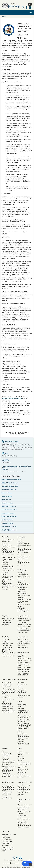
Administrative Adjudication (24, 764)
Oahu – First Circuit (7, 840)
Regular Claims (21, 742)
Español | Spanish (7, 520)
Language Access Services (24, 621)
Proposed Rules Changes (8, 787)
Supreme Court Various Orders (8, 789)
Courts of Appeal (6, 838)
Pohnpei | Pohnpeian (8, 513)
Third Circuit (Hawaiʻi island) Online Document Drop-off (24, 549)
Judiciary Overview (7, 703)
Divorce (20, 714)
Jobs (5, 453)
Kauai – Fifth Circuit (7, 845)
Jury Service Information (8, 619)
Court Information (6, 621)
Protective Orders (22, 734)
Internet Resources (7, 798)
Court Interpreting (7, 753)
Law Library (21, 554)
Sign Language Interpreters (24, 626)
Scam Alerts (5, 565)
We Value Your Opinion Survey (8, 850)
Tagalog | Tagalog (7, 523)
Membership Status (22, 593)
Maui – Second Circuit (7, 841)
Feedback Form (6, 589)
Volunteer (5, 574)
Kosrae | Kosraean (7, 503)
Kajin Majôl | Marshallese (9, 510)
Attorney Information (23, 558)
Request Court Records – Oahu (24, 729)
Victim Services (21, 721)
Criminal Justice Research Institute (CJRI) (24, 809)
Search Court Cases (10, 442)
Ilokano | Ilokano (7, 493)
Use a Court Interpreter (23, 628)
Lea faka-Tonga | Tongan (9, 526)
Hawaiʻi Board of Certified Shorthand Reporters (8, 540)
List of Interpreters (22, 622)
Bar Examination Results (8, 566)
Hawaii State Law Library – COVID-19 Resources (24, 711)
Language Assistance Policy (24, 619)
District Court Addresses (8, 847)
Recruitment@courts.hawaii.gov (12, 398)
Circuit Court (21, 756)
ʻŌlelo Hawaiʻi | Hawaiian (9, 490)
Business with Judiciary (8, 707)
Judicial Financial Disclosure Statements (9, 587)
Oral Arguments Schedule (8, 570)
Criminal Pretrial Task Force (25, 811)
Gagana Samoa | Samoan (9, 516)
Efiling (6, 460)
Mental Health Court (23, 823)
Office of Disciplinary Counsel (23, 602)
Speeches (20, 694)
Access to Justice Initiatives (24, 658)
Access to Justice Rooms (24, 662)
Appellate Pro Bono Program (25, 660)
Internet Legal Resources (24, 556)
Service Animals (22, 646)
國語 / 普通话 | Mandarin (9, 506)
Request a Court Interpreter (25, 624)
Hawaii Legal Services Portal (25, 667)
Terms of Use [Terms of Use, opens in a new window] (15, 863)
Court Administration (7, 705)
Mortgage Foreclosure (23, 736)
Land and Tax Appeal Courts (25, 762)
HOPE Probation (22, 821)
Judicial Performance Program (7, 583)
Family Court (21, 760)
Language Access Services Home (11, 479)
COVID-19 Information (7, 682)
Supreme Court (22, 751)
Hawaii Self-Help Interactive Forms (24, 665)
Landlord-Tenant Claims (24, 720)
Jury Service (5, 701)
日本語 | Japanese (7, 496)
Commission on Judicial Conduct (23, 767)
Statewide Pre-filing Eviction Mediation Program (16, 468)
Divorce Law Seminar (7, 568)
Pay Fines (4, 549)
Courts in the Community (24, 785)
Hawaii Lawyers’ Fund (23, 597)
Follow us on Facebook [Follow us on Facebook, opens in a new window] (27, 7)
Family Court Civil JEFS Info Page (24, 577)
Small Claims (21, 740)
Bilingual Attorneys (22, 560)
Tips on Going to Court (23, 743)
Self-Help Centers (22, 705)
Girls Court (20, 817)
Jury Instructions (22, 591)
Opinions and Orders (7, 647)
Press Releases (6, 572)
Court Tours (21, 795)
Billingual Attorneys (22, 588)
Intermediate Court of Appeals (23, 754)
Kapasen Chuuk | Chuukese (10, 486)
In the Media (21, 688)
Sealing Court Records (7, 709)
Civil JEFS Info (21, 580)
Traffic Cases (21, 732)
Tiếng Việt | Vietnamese (9, 530)
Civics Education (22, 787)
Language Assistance (7, 755)
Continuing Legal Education (24, 595)
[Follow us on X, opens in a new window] (23, 7)
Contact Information (7, 545)
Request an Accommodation (25, 642)
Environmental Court (23, 815)
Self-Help (20, 707)
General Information (23, 575)
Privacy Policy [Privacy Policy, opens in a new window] (6, 863)
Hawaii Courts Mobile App (8, 699)
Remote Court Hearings (23, 544)
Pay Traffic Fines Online (8, 688)
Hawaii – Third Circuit (7, 843)
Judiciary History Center (24, 791)
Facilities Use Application (8, 656)
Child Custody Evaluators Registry (8, 580)
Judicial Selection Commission (22, 773)
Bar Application (21, 586)
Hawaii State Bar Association (25, 599)
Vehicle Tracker (6, 773)
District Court (21, 758)
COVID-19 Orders (6, 794)
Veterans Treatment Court (24, 827)
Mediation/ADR (6, 759)
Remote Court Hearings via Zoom (9, 692)
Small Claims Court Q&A (24, 671)
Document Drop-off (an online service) (8, 560)
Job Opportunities (6, 697)
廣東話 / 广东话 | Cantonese (10, 483)
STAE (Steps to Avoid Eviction (25, 825)
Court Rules (5, 796)
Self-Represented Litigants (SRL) (8, 555)
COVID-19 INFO (21, 573)
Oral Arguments (22, 590)
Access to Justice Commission (22, 656)
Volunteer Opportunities (24, 789)
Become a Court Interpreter (25, 630)
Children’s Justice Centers (8, 761)
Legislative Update (22, 684)
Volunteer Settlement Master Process (7, 770)
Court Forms (5, 563)
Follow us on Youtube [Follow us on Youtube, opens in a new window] (30, 7)
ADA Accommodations (23, 640)
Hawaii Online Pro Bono (24, 669)
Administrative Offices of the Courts (9, 835)
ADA (3, 751)
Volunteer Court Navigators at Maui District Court (9, 577)
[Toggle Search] (30, 4)
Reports (20, 686)
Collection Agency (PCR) (23, 718)
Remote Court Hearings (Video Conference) (8, 551)
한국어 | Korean (6, 500)
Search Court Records (23, 552)
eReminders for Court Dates (9, 547)
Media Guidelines (6, 640)
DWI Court (20, 813)
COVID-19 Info (5, 543)
